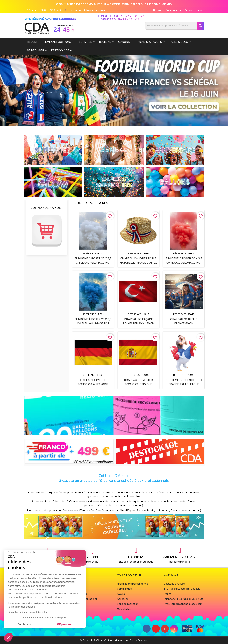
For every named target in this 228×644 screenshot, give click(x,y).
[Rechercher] (175, 26)
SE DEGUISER (36, 51)
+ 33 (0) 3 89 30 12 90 (50, 10)
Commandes (124, 589)
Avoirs (121, 594)
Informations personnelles (132, 584)
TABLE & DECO (179, 42)
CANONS (124, 42)
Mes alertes (124, 609)
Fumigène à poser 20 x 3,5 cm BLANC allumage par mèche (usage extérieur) (93, 263)
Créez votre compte (193, 10)
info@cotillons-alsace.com (90, 10)
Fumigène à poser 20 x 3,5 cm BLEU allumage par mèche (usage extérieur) (93, 324)
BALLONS (105, 42)
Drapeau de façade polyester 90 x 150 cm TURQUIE (139, 324)
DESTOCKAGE (60, 51)
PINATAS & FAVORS (149, 42)
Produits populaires (90, 203)
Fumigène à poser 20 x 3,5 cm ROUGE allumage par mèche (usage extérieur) (184, 263)
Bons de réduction (128, 604)
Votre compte (129, 575)
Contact (171, 575)
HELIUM (32, 42)
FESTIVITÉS (85, 42)
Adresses (123, 599)
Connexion (172, 10)
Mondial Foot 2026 (57, 42)
